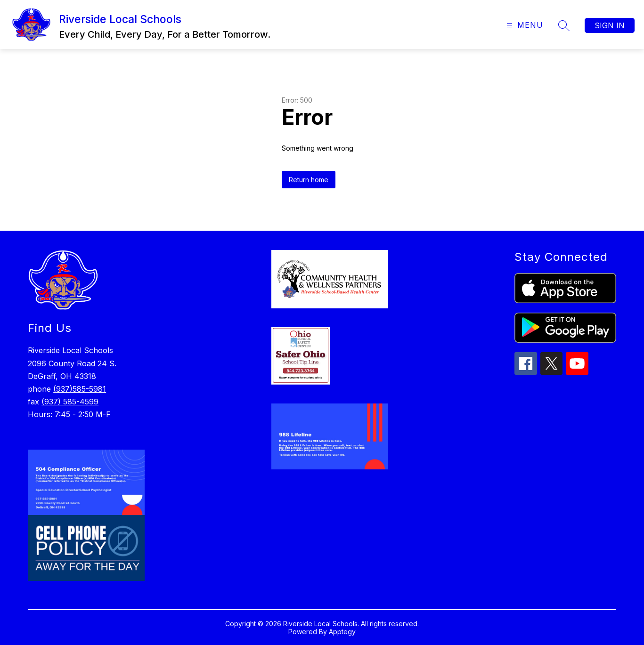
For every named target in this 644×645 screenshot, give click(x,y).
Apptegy (342, 632)
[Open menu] (524, 25)
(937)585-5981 (80, 389)
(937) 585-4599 (70, 402)
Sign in (610, 25)
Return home (309, 180)
